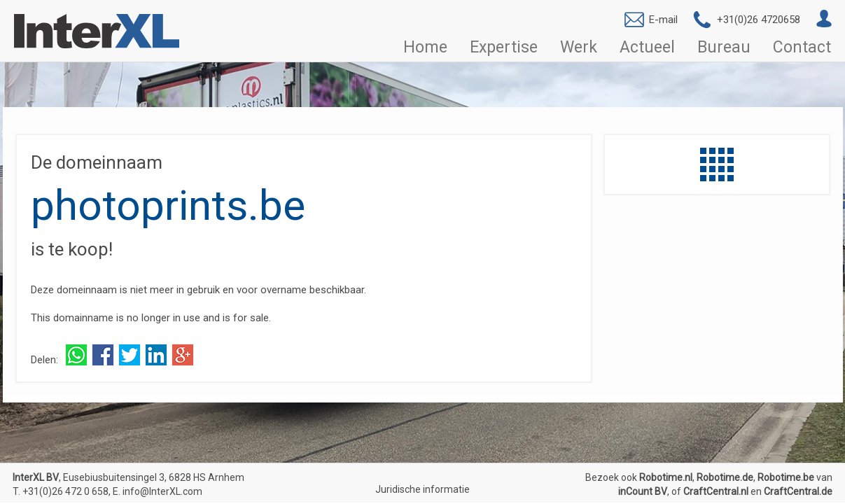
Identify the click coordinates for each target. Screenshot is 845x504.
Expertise (504, 47)
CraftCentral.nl (716, 491)
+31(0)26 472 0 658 (65, 491)
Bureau (724, 47)
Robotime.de (725, 477)
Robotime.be (786, 477)
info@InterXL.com (162, 491)
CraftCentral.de (798, 491)
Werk (579, 47)
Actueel (647, 47)
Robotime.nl (666, 477)
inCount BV (643, 491)
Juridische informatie (422, 489)
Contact (802, 47)
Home (425, 47)
